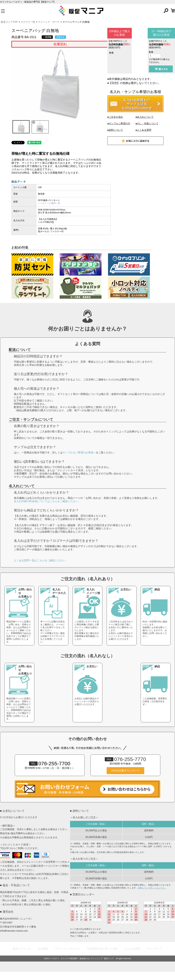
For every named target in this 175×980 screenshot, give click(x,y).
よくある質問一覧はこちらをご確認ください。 (41, 568)
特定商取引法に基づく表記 (103, 957)
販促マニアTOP (9, 22)
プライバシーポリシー (68, 957)
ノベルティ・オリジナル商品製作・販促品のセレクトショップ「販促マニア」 (82, 967)
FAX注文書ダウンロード (125, 779)
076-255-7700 (50, 772)
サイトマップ (155, 957)
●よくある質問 (143, 130)
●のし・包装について (147, 123)
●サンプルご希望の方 (119, 123)
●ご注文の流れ (115, 117)
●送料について (115, 130)
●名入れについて (145, 117)
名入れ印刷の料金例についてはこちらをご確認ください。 (47, 509)
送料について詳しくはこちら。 (152, 896)
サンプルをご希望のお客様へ (79, 461)
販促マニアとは (22, 957)
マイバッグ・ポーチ (49, 22)
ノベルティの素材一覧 (49, 203)
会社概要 (43, 957)
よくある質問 (132, 957)
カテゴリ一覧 (28, 22)
